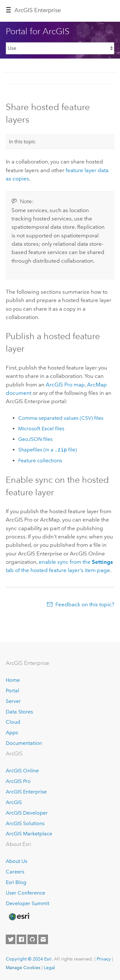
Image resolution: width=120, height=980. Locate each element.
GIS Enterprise (38, 10)
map (65, 385)
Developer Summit (28, 903)
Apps (12, 733)
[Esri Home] (19, 917)
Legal (49, 968)
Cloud (13, 722)
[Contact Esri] (43, 939)
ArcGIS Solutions (25, 823)
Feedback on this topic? (85, 604)
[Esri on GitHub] (32, 939)
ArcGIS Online (22, 771)
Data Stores (19, 712)
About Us (16, 861)
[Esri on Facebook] (21, 939)
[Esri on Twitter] (11, 939)
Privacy (104, 959)
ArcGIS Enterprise (26, 792)
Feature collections (40, 461)
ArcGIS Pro (18, 781)
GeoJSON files (35, 439)
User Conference (25, 893)
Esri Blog (16, 882)
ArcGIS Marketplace (29, 834)
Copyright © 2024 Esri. (29, 959)
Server (13, 701)
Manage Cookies (23, 968)
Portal (12, 691)
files (41, 429)
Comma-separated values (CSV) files (61, 418)
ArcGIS (14, 802)
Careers (15, 872)
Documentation (24, 743)
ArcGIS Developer (27, 813)
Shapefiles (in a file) (48, 450)
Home (13, 680)
